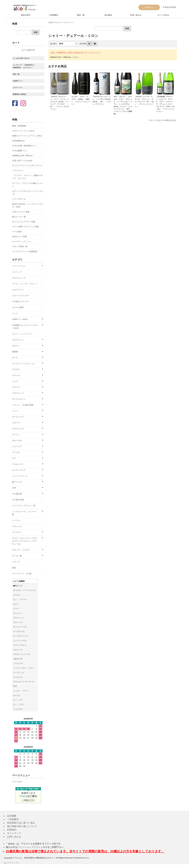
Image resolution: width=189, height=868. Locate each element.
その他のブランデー (21, 301)
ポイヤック (70, 22)
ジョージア (17, 446)
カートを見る (163, 15)
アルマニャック (19, 278)
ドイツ (15, 411)
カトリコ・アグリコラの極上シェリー (28, 185)
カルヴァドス (18, 290)
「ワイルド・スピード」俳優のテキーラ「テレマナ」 (28, 177)
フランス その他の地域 (23, 405)
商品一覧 (81, 15)
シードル (16, 520)
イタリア (16, 423)
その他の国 (17, 494)
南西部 (15, 352)
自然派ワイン (18, 81)
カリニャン (18, 613)
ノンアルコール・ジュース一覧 (25, 513)
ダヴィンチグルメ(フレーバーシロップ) (28, 193)
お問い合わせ (136, 15)
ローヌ (15, 358)
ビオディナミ (18, 88)
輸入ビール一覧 (19, 217)
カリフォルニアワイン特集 (24, 222)
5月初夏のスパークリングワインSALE (25, 327)
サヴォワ (16, 387)
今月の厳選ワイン (20, 151)
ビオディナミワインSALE (23, 131)
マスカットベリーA (21, 654)
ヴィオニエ (18, 677)
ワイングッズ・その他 (22, 573)
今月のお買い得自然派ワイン (25, 146)
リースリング (19, 672)
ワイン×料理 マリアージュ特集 (26, 227)
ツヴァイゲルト (20, 645)
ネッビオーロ (19, 631)
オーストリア (18, 417)
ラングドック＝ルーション (24, 363)
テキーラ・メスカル (21, 550)
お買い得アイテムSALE (22, 161)
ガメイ (16, 604)
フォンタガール (19, 199)
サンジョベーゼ (20, 627)
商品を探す (26, 15)
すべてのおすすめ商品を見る (163, 120)
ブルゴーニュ (18, 340)
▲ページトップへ (12, 863)
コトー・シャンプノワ (22, 334)
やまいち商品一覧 (20, 246)
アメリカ (16, 452)
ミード (15, 313)
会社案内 (108, 15)
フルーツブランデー (21, 296)
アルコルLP (17, 782)
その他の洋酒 (18, 500)
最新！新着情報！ (20, 126)
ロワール (16, 375)
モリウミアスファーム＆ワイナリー (28, 165)
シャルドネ (18, 663)
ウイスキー (17, 532)
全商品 (51, 22)
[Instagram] (23, 104)
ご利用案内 (53, 15)
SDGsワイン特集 (20, 236)
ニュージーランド (20, 476)
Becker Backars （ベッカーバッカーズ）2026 (28, 205)
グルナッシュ (19, 618)
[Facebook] (15, 104)
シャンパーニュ (19, 266)
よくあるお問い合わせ (21, 58)
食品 (14, 568)
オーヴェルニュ (19, 399)
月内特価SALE (18, 141)
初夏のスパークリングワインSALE (27, 136)
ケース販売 (17, 232)
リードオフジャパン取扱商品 (25, 251)
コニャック (17, 272)
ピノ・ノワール (20, 599)
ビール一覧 (17, 556)
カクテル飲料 (18, 307)
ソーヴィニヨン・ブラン (24, 668)
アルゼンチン (18, 464)
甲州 (15, 686)
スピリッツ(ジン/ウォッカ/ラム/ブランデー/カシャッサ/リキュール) (25, 541)
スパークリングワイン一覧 (24, 506)
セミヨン (17, 695)
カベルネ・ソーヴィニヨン (25, 590)
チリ (14, 458)
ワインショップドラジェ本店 (32, 847)
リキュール (17, 526)
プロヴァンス (18, 393)
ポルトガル (17, 440)
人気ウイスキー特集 (21, 212)
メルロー (17, 595)
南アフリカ (17, 482)
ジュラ (15, 381)
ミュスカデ (18, 709)
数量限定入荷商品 (19, 94)
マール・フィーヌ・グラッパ (25, 284)
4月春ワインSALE (20, 319)
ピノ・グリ (18, 700)
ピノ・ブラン (19, 705)
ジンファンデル (20, 641)
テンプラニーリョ (21, 636)
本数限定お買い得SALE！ (23, 156)
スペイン (16, 435)
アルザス (16, 369)
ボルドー (59, 22)
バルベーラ (18, 650)
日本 (14, 488)
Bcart (87, 858)
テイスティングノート (22, 241)
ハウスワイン (18, 170)
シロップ (16, 562)
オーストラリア (19, 470)
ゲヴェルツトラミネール (24, 682)
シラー (16, 609)
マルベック (18, 622)
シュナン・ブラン (21, 691)
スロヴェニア (18, 429)
